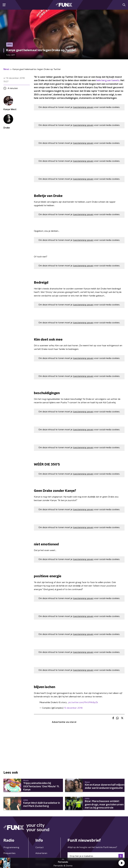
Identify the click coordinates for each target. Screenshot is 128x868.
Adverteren (41, 853)
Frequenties (9, 853)
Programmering (11, 847)
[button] (121, 863)
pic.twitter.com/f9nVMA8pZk (83, 702)
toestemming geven (83, 107)
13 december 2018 (73, 708)
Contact (40, 847)
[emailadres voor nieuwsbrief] (96, 856)
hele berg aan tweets (108, 80)
